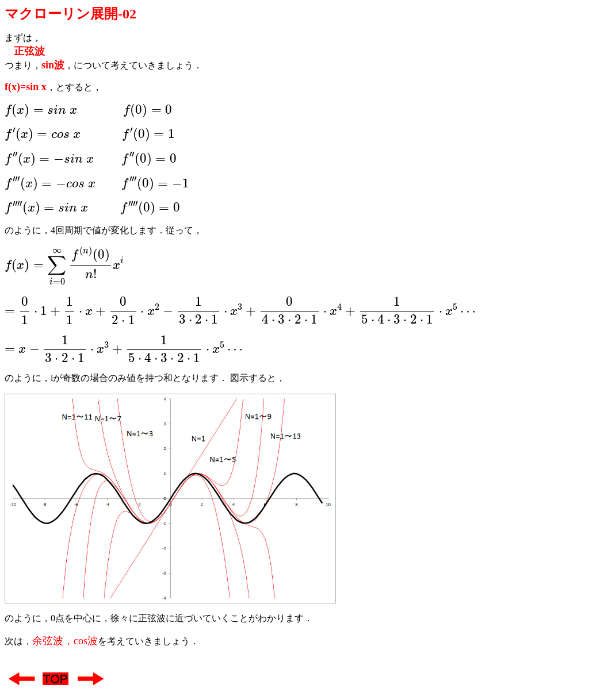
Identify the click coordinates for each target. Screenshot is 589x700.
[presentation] (88, 110)
